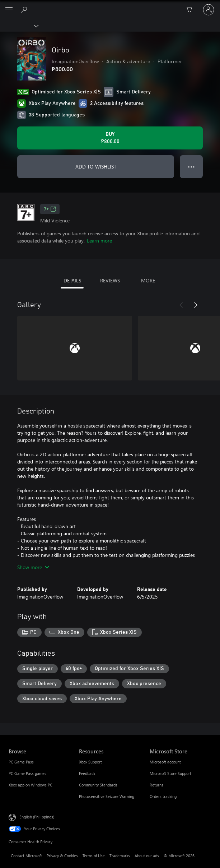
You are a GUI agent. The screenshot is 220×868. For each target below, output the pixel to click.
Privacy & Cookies (62, 856)
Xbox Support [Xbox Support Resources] (90, 762)
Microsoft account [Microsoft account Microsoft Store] (165, 762)
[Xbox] (19, 26)
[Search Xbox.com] (25, 9)
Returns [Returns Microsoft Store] (156, 785)
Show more (33, 567)
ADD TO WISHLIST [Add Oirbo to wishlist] (96, 167)
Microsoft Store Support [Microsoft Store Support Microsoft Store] (170, 773)
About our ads (147, 856)
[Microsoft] (110, 5)
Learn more (99, 241)
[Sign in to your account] (209, 10)
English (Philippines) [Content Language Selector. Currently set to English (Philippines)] (37, 817)
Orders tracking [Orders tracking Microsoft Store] (163, 796)
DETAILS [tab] (72, 280)
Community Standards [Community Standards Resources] (98, 785)
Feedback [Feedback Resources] (87, 773)
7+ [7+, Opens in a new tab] (50, 209)
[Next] (196, 305)
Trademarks (120, 856)
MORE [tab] (148, 280)
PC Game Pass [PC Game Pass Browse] (21, 762)
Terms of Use (94, 856)
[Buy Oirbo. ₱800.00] (110, 138)
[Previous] (181, 305)
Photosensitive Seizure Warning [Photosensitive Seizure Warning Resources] (107, 796)
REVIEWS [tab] (110, 280)
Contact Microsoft (26, 856)
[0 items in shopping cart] (191, 10)
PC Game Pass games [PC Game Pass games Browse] (27, 773)
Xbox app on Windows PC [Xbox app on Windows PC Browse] (31, 785)
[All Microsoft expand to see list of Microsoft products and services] (9, 10)
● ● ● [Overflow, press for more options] (191, 167)
